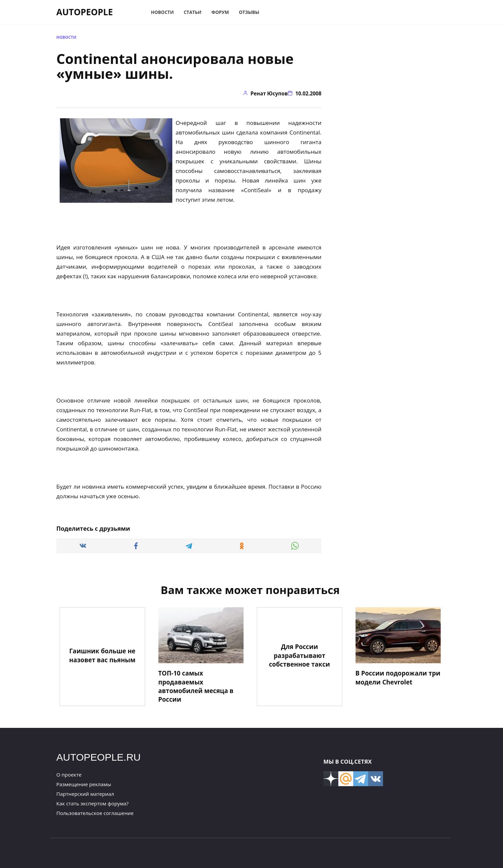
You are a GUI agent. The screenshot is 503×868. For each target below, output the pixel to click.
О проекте (69, 775)
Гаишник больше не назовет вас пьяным (102, 655)
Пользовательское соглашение (95, 813)
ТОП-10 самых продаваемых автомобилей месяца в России (196, 686)
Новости (163, 12)
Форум (220, 12)
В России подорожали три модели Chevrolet (398, 677)
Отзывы (249, 12)
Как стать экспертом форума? (92, 803)
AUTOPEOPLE (85, 12)
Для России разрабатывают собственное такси (300, 655)
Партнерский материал (85, 794)
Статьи (193, 12)
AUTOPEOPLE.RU (99, 757)
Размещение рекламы (84, 784)
